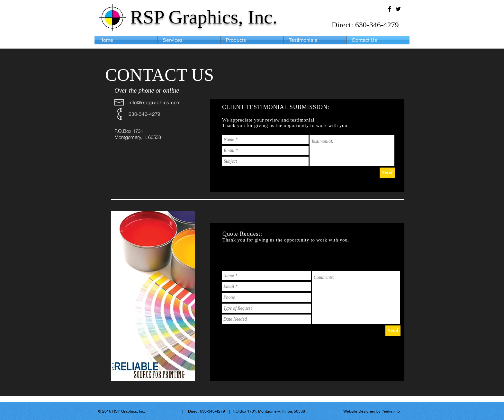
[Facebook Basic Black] (390, 9)
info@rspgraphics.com (155, 102)
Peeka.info (391, 411)
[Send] (387, 173)
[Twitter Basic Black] (398, 9)
